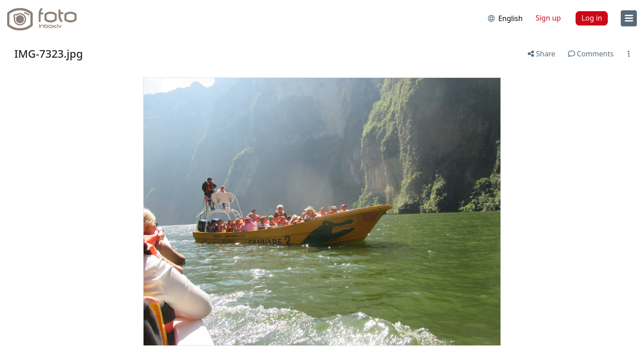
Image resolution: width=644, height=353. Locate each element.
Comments (591, 54)
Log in (592, 18)
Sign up (549, 18)
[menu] (629, 18)
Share (541, 54)
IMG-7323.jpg (49, 53)
